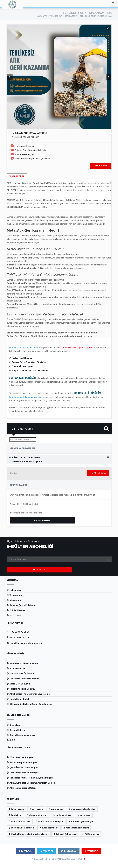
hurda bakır (84, 815)
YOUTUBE (91, 851)
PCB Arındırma (17, 669)
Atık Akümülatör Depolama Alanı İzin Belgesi (32, 783)
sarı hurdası (36, 809)
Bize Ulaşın (15, 725)
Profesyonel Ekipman (25, 146)
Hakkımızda (15, 590)
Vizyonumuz (16, 595)
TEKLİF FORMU (101, 166)
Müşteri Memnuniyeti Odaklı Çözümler (32, 159)
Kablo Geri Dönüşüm (20, 684)
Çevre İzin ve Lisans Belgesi (24, 768)
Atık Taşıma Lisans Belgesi (23, 788)
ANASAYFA (42, 16)
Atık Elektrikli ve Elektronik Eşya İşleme (30, 694)
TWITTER (47, 851)
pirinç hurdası (56, 809)
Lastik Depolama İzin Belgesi (24, 773)
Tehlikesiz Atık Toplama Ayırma (26, 462)
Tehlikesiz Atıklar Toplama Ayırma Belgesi (31, 778)
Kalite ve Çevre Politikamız (23, 605)
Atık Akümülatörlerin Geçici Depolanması (31, 704)
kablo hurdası (16, 809)
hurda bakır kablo (49, 828)
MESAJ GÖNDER (42, 520)
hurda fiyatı (15, 815)
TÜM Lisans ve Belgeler (22, 757)
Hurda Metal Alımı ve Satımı (24, 663)
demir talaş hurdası (37, 815)
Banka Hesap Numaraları (22, 735)
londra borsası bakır (20, 822)
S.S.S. (13, 740)
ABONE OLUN (39, 570)
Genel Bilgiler (17, 176)
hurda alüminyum (63, 815)
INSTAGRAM (69, 851)
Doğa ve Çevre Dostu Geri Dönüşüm (31, 150)
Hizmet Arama (98, 473)
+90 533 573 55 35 (20, 632)
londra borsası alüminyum (50, 822)
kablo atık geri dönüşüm (22, 828)
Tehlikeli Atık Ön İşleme (22, 674)
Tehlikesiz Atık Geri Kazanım (64, 16)
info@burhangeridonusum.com (26, 513)
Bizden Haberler (18, 730)
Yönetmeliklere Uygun (25, 154)
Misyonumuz (16, 600)
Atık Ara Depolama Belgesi (23, 763)
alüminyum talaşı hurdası (82, 809)
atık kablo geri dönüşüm (81, 822)
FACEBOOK (26, 851)
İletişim (15, 473)
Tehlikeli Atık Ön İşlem (65, 834)
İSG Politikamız (17, 610)
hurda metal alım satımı (76, 828)
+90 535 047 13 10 (19, 638)
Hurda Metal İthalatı (19, 699)
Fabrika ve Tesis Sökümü (22, 689)
